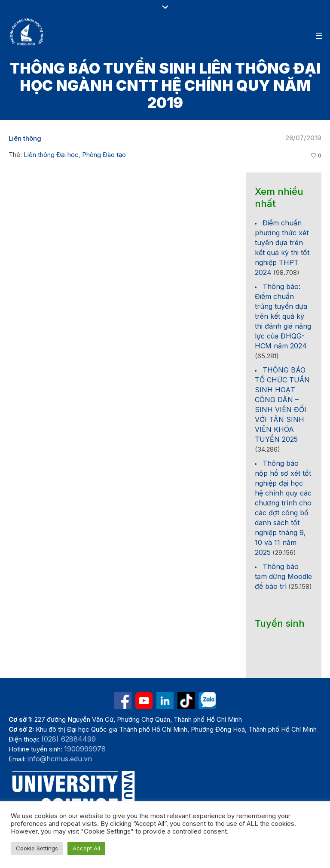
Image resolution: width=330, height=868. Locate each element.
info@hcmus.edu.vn (60, 759)
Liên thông (25, 138)
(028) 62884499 (69, 739)
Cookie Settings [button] (37, 848)
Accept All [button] (86, 848)
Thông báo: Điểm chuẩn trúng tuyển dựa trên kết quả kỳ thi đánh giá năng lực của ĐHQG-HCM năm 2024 (283, 316)
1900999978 (85, 749)
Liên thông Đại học (51, 155)
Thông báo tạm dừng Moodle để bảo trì (283, 576)
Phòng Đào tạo (104, 155)
